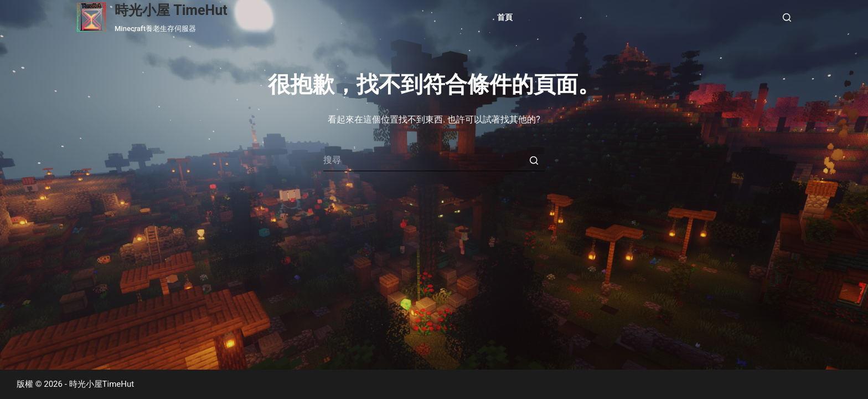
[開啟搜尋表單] (787, 17)
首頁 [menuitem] (505, 17)
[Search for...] (434, 160)
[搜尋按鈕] (534, 160)
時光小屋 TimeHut (171, 10)
